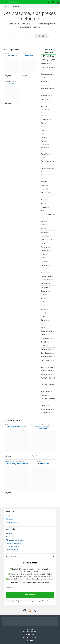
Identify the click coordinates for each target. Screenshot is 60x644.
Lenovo (43, 138)
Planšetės (44, 247)
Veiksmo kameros (47, 367)
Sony (43, 324)
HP (42, 134)
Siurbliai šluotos (46, 280)
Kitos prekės (45, 99)
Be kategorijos (46, 63)
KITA (7, 54)
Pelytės (43, 189)
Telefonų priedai (46, 331)
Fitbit (43, 204)
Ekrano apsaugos (47, 338)
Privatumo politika (12, 550)
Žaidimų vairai (46, 192)
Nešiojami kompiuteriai (45, 108)
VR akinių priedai (47, 409)
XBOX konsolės (46, 413)
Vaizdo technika (46, 349)
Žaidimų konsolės (47, 371)
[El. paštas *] (30, 587)
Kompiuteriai (45, 103)
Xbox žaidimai (46, 391)
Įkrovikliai (44, 182)
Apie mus (9, 534)
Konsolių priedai (46, 374)
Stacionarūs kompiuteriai (45, 146)
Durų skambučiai (47, 353)
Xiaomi (43, 225)
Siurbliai (44, 273)
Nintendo (44, 395)
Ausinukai (44, 81)
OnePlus (44, 316)
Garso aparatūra (46, 74)
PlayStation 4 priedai (48, 378)
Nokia (43, 313)
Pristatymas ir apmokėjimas (15, 540)
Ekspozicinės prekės (48, 67)
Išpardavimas (45, 95)
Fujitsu (43, 130)
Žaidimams (45, 141)
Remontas (9, 519)
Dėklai (43, 243)
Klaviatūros (45, 185)
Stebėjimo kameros (47, 360)
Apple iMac (45, 154)
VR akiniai (44, 405)
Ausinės (44, 78)
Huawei (43, 207)
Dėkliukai (44, 335)
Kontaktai (9, 537)
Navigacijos (45, 236)
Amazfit (7, 81)
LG (42, 306)
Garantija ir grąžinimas (13, 543)
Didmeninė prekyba (12, 522)
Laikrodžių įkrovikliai (48, 214)
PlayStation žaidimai (48, 385)
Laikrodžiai (11, 54)
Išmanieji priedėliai (47, 357)
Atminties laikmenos (48, 175)
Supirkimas (10, 516)
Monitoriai (44, 232)
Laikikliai (44, 346)
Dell (42, 127)
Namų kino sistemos (48, 89)
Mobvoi (43, 221)
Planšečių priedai (47, 240)
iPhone (43, 298)
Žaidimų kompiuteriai (48, 161)
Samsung (44, 265)
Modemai (44, 228)
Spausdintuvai (46, 284)
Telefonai (44, 291)
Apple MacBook (46, 119)
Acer (43, 116)
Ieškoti (49, 2)
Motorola (44, 309)
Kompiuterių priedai (47, 168)
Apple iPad (45, 251)
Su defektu (45, 287)
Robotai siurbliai (46, 276)
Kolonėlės (44, 85)
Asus (43, 123)
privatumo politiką (45, 601)
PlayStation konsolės (48, 399)
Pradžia (6, 6)
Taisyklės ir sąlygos (12, 546)
